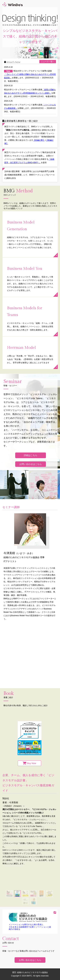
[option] (29, 793)
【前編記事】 (39, 140)
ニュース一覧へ (48, 62)
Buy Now (32, 763)
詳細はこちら (31, 455)
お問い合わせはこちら (31, 464)
